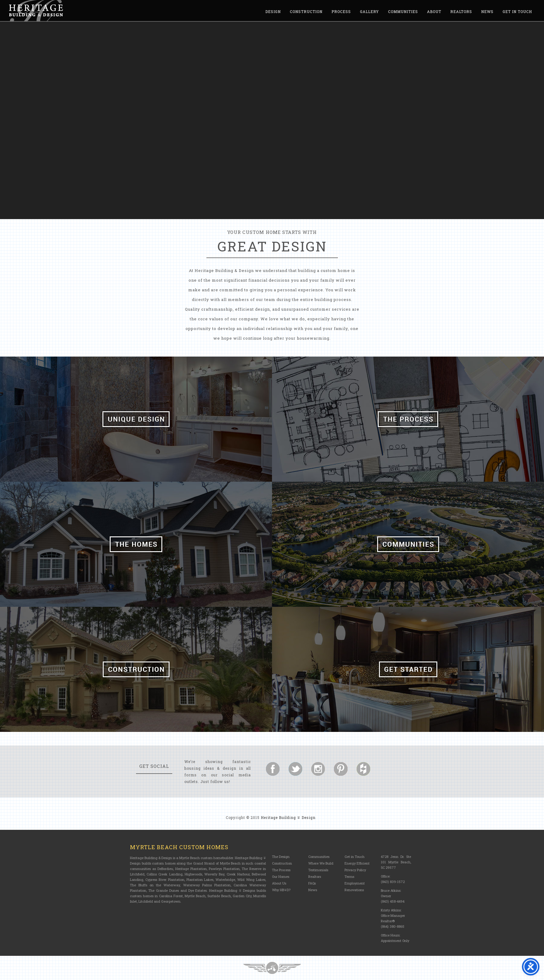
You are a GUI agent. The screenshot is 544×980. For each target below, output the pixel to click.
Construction (306, 11)
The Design (281, 857)
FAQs (312, 883)
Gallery (369, 11)
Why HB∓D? (281, 890)
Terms (349, 877)
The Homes (136, 544)
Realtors (461, 11)
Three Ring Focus (272, 968)
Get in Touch (517, 11)
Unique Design (136, 419)
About (434, 11)
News (487, 11)
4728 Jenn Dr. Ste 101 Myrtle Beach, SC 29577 (396, 862)
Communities (403, 11)
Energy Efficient (357, 863)
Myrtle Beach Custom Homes (179, 847)
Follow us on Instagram (318, 769)
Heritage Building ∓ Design (288, 817)
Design (273, 11)
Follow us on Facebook (273, 769)
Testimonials (318, 870)
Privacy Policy (355, 870)
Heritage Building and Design (36, 11)
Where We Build (321, 863)
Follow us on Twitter (295, 769)
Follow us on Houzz (363, 769)
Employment (355, 883)
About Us (279, 883)
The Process (408, 419)
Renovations (354, 890)
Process (341, 11)
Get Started (408, 669)
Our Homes (281, 877)
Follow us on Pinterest (341, 769)
